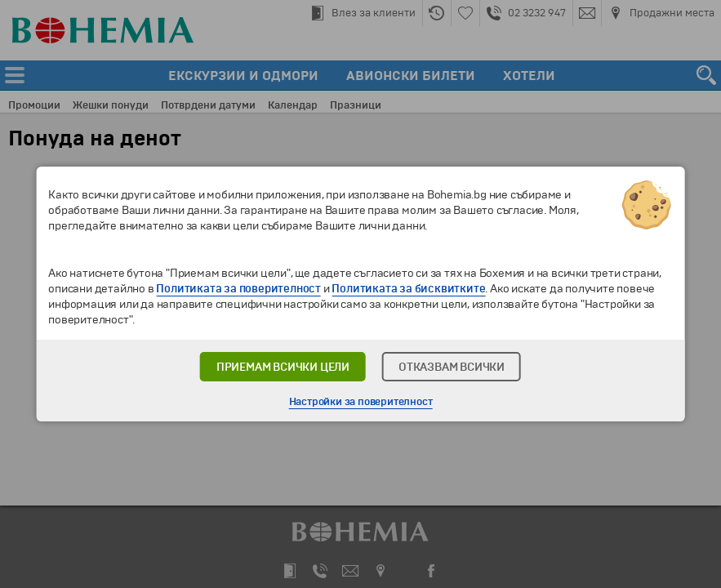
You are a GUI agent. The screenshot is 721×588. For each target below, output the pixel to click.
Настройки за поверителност (361, 402)
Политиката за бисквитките (408, 289)
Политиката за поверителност (238, 289)
